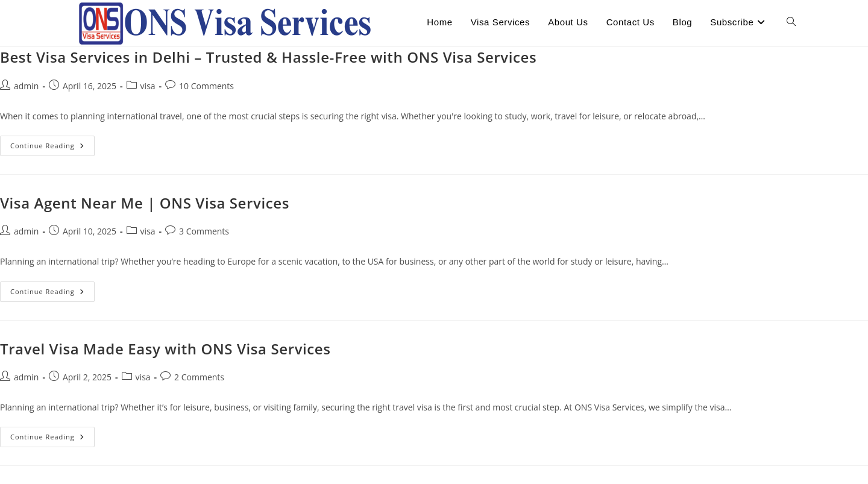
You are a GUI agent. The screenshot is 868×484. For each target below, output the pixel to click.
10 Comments (206, 86)
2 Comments (199, 377)
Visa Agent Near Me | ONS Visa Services (145, 203)
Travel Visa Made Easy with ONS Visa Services (165, 349)
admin (26, 86)
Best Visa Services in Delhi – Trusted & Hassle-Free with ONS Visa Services (268, 57)
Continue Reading (52, 148)
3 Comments (204, 231)
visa (148, 86)
